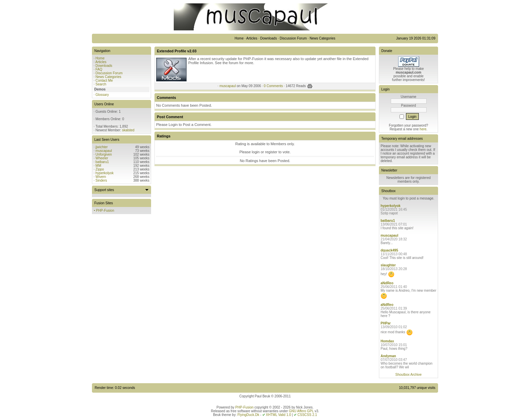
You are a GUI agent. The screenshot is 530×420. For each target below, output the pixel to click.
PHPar (386, 323)
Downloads (104, 66)
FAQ (99, 69)
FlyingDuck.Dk (248, 415)
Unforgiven (104, 154)
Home (100, 58)
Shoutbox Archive (409, 375)
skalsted (128, 130)
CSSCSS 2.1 (307, 415)
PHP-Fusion (105, 211)
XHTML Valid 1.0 (279, 415)
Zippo (100, 169)
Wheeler (102, 158)
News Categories (109, 77)
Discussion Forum (109, 73)
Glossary (102, 95)
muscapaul (104, 151)
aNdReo (387, 283)
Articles (101, 62)
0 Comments (273, 86)
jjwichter (102, 147)
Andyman (388, 356)
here (423, 129)
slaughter (388, 265)
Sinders (101, 180)
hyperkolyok (105, 173)
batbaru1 (102, 162)
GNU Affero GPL (301, 411)
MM (99, 166)
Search (101, 84)
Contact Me (104, 81)
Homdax (387, 341)
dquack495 (389, 250)
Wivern (101, 177)
